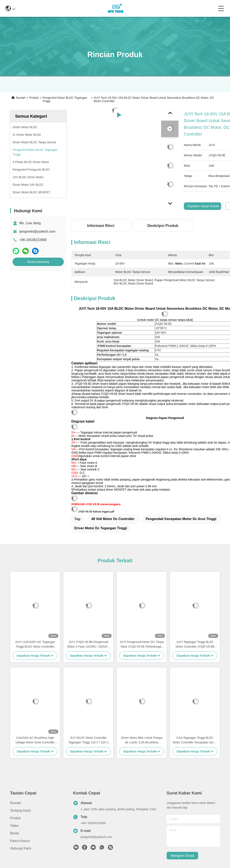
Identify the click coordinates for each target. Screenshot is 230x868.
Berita (14, 833)
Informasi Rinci (101, 226)
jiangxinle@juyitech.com (37, 231)
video (14, 826)
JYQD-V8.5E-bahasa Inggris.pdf (96, 512)
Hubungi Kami (21, 848)
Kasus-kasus (20, 841)
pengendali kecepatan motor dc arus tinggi (181, 519)
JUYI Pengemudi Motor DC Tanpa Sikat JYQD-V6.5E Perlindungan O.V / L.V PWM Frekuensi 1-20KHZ (142, 645)
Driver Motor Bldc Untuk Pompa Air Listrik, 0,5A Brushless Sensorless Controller (142, 740)
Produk (34, 98)
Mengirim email (182, 856)
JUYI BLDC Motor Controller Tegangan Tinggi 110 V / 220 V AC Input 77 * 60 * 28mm (88, 740)
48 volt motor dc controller (113, 519)
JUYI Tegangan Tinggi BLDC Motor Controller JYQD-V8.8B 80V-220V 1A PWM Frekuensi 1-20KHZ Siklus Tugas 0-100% (195, 645)
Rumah (21, 98)
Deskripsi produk (163, 226)
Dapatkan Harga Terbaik (203, 206)
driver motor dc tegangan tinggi (101, 528)
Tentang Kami (20, 811)
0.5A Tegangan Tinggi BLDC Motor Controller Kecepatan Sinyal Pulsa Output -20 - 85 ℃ (195, 740)
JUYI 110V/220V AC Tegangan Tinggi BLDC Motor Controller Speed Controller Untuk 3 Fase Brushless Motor (35, 645)
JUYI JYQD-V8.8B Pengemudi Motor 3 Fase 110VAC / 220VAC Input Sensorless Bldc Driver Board (88, 645)
